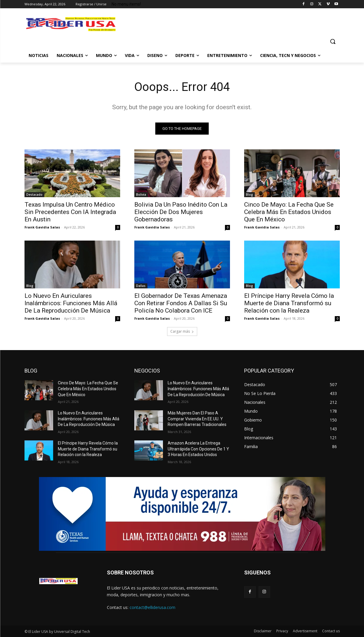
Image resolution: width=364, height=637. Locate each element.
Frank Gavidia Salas (42, 227)
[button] (333, 41)
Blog (249, 195)
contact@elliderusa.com (152, 607)
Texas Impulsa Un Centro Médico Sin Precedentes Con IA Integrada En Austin (70, 212)
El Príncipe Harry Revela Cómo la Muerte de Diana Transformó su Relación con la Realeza (289, 303)
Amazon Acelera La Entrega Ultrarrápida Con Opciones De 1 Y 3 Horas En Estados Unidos (198, 449)
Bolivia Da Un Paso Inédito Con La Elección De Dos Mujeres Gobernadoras (181, 212)
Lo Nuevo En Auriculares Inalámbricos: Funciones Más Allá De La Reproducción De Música (71, 303)
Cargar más (182, 331)
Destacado (34, 195)
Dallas (141, 286)
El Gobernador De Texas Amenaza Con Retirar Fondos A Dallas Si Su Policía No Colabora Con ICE (181, 303)
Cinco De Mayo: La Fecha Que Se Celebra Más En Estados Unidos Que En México (289, 212)
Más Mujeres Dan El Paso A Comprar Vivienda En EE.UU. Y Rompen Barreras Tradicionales (197, 419)
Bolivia (141, 195)
